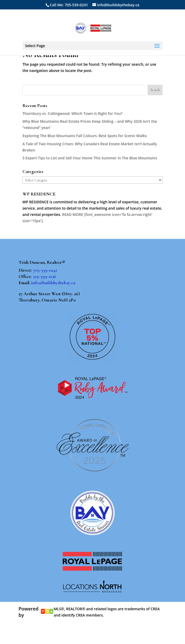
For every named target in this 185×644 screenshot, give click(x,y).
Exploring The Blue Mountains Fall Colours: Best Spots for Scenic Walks (85, 136)
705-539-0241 (45, 270)
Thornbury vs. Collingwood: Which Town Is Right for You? (72, 113)
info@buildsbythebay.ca (53, 283)
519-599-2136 (44, 276)
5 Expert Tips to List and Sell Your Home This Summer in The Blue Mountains (90, 158)
